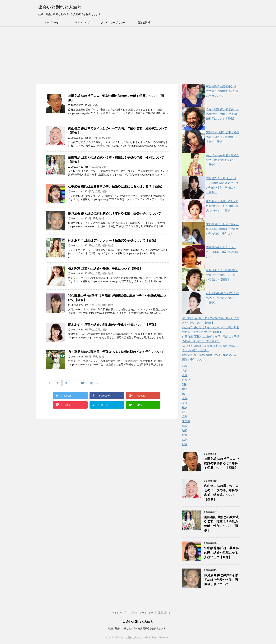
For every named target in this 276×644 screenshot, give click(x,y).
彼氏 (91, 191)
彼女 (102, 138)
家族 (185, 403)
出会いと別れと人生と (60, 7)
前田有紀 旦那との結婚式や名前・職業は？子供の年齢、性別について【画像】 (221, 524)
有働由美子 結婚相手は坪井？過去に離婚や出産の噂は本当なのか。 (222, 91)
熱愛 (185, 426)
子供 (95, 138)
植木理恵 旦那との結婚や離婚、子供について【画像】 (105, 269)
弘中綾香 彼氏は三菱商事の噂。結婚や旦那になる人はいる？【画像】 (116, 186)
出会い (186, 380)
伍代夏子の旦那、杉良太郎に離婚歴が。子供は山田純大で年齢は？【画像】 (222, 206)
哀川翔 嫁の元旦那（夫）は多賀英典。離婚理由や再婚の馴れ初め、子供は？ (223, 229)
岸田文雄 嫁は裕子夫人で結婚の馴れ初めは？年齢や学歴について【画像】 (221, 463)
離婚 (111, 245)
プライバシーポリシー (113, 23)
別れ (185, 384)
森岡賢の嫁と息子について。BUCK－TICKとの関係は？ (222, 252)
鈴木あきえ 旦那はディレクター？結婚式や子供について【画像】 (113, 240)
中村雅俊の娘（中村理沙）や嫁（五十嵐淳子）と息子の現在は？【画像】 (222, 275)
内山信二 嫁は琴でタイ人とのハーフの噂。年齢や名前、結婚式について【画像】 (221, 493)
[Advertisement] (138, 55)
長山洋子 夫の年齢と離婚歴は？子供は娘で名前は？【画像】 (223, 160)
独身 (185, 430)
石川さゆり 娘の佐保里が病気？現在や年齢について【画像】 (223, 298)
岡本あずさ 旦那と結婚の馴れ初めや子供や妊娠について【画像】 (113, 325)
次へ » (94, 383)
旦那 (98, 167)
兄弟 (185, 371)
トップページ (52, 23)
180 (83, 383)
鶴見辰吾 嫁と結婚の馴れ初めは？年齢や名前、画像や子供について (114, 213)
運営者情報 (144, 23)
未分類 (186, 421)
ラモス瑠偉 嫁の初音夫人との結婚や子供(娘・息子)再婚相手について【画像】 (223, 114)
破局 (185, 435)
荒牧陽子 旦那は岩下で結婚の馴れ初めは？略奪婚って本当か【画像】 (223, 137)
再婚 (185, 375)
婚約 (185, 389)
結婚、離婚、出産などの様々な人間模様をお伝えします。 (138, 628)
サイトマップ (82, 23)
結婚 (95, 105)
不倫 (185, 366)
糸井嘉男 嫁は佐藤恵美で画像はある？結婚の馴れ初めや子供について (116, 352)
